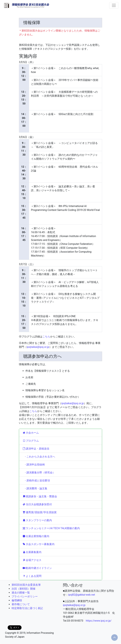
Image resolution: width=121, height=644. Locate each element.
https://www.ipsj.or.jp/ (99, 621)
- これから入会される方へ (39, 457)
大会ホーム (31, 433)
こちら (46, 337)
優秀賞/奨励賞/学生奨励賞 (39, 512)
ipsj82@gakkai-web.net (82, 595)
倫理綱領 (17, 600)
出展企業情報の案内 (36, 536)
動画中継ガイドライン (37, 568)
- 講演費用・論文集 (35, 488)
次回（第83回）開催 (23, 589)
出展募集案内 (32, 552)
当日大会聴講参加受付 (37, 504)
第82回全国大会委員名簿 (26, 585)
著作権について (21, 604)
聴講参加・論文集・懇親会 (40, 496)
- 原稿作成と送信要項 (36, 480)
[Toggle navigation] (114, 5)
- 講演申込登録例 (34, 465)
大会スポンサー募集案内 (38, 544)
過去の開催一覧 (21, 593)
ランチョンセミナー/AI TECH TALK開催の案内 (51, 528)
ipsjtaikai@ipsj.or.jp (38, 347)
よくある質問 (32, 576)
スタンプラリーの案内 (37, 520)
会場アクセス (32, 560)
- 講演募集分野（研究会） (39, 473)
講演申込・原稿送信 (36, 449)
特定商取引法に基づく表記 (27, 608)
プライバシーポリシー (25, 596)
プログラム (31, 441)
